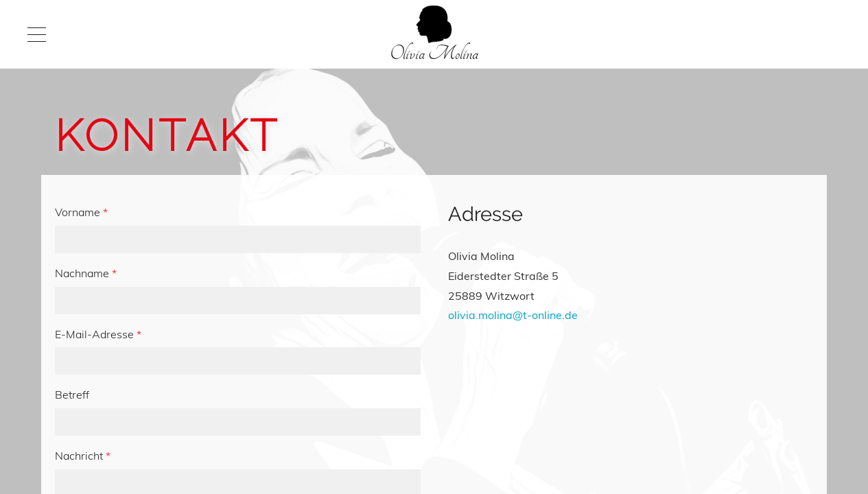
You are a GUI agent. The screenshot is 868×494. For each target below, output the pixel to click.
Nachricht (83, 456)
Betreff (72, 395)
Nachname (86, 273)
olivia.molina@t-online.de (513, 315)
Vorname (81, 212)
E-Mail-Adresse (98, 334)
